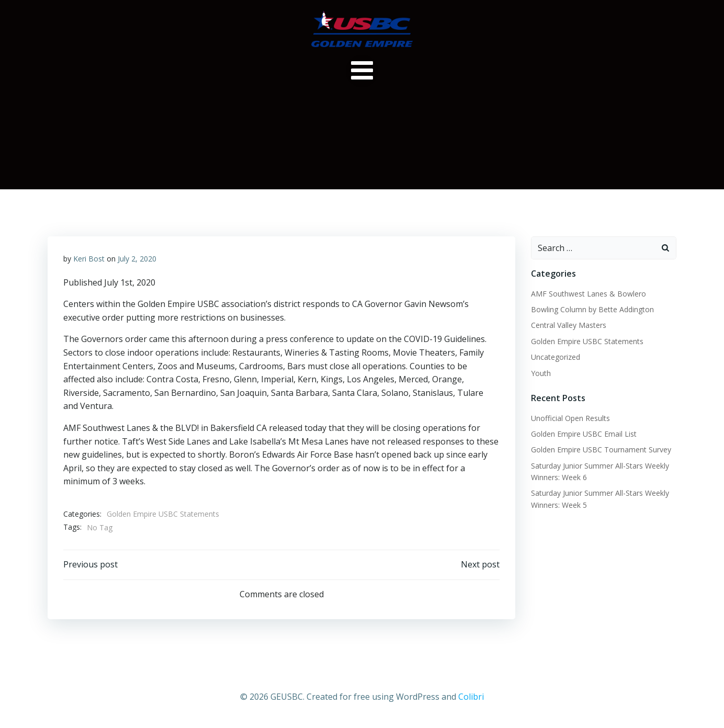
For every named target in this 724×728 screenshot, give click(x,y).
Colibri (471, 697)
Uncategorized (556, 357)
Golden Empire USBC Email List (584, 434)
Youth (541, 373)
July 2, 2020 (137, 259)
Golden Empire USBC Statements (163, 514)
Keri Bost (89, 259)
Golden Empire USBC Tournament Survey (601, 450)
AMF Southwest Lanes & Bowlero (589, 294)
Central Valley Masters (569, 325)
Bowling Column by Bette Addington (592, 309)
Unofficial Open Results (570, 418)
